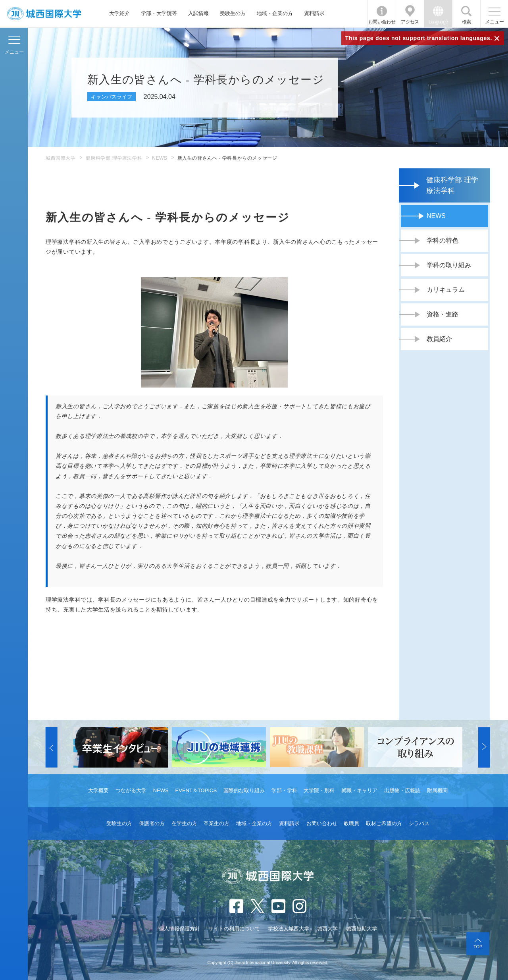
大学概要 (98, 790)
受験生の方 (233, 13)
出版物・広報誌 (402, 790)
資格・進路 (443, 314)
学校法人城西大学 (289, 929)
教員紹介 (439, 339)
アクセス (410, 22)
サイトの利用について (234, 929)
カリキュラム (446, 290)
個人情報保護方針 (179, 929)
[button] (52, 747)
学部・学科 (284, 790)
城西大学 (327, 929)
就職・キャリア (359, 790)
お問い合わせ (382, 22)
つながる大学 (131, 790)
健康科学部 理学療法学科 (114, 158)
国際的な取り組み (244, 790)
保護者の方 (152, 823)
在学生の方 (184, 823)
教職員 (351, 823)
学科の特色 (443, 240)
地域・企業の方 (275, 13)
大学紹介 (119, 13)
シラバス (419, 823)
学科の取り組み (449, 265)
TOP (478, 947)
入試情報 (198, 13)
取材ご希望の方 (384, 823)
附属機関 (437, 790)
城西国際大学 (61, 158)
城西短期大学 (362, 929)
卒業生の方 (216, 823)
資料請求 (314, 13)
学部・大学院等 (159, 13)
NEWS (160, 158)
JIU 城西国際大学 (44, 14)
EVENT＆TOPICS (196, 790)
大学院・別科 (319, 790)
